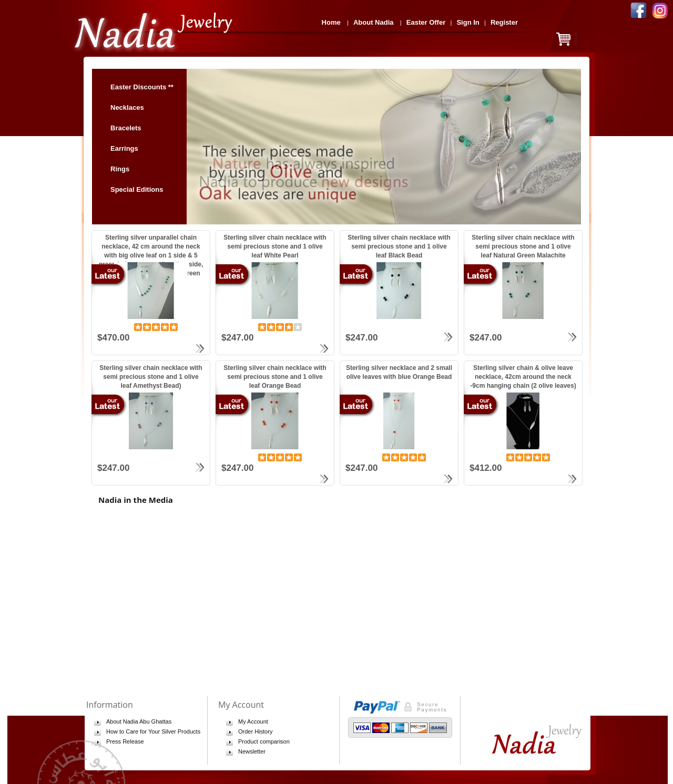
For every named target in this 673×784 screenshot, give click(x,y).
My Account (253, 721)
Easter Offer (426, 22)
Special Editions (137, 189)
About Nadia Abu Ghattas (139, 721)
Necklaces (127, 107)
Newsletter (252, 751)
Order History (255, 731)
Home (331, 22)
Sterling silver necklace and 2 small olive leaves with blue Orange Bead (399, 372)
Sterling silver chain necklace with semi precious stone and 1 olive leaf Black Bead (399, 246)
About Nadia (374, 22)
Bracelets (126, 128)
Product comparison (264, 741)
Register (504, 22)
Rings (125, 169)
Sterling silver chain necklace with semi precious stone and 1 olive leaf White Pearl (275, 246)
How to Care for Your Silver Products (153, 731)
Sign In (468, 22)
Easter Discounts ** (142, 87)
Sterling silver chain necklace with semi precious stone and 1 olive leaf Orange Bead (275, 377)
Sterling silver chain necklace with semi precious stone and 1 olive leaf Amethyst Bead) (151, 377)
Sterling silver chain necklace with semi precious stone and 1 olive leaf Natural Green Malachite (523, 246)
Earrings (129, 148)
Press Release (125, 741)
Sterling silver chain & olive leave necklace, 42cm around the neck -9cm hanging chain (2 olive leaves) (523, 377)
